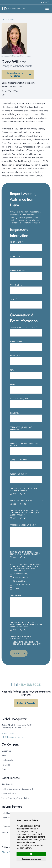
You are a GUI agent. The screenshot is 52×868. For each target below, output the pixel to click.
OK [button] (31, 854)
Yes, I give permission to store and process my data (27, 643)
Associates (9, 20)
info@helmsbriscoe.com (13, 737)
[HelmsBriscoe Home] (18, 9)
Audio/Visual (20, 581)
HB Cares (6, 765)
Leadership (6, 751)
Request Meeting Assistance (15, 75)
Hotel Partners (8, 813)
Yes (15, 494)
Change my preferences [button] (31, 859)
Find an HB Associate (26, 703)
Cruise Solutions (9, 794)
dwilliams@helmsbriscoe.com (21, 83)
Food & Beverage (22, 585)
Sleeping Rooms (21, 574)
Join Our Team (8, 833)
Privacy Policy (8, 852)
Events (4, 770)
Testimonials (7, 760)
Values (4, 756)
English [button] (44, 2)
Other (16, 589)
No (25, 494)
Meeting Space (20, 578)
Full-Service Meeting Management (17, 789)
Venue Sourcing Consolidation (15, 798)
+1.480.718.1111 (8, 734)
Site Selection (8, 784)
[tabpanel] (26, 140)
